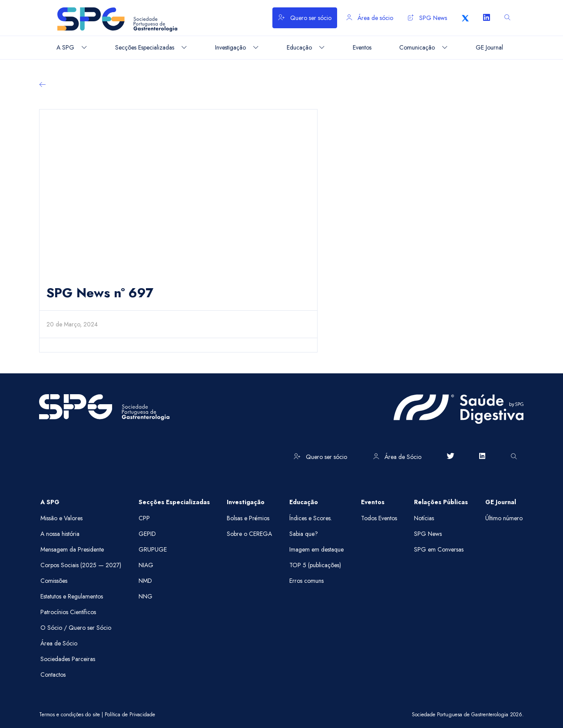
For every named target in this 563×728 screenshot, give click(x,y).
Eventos (373, 502)
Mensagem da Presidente (72, 549)
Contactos (53, 675)
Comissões (54, 581)
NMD (145, 581)
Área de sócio (370, 18)
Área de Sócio (397, 457)
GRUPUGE (153, 549)
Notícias (424, 518)
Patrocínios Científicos (68, 612)
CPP (144, 518)
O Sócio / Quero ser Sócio (76, 628)
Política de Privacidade (130, 715)
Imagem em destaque (316, 549)
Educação (304, 502)
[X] (465, 18)
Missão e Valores (61, 518)
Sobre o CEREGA (249, 534)
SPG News (427, 18)
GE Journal (501, 502)
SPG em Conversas (439, 549)
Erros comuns (306, 581)
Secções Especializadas (174, 502)
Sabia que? (304, 534)
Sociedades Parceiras (68, 659)
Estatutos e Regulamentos (72, 596)
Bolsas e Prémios (248, 518)
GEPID (147, 534)
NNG (146, 596)
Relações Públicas (441, 502)
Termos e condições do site (70, 715)
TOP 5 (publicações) (315, 565)
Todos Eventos (379, 518)
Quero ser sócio (305, 18)
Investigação (246, 502)
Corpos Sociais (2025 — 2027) (81, 565)
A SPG (50, 502)
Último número (504, 518)
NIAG (146, 565)
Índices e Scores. (311, 518)
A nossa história (60, 534)
